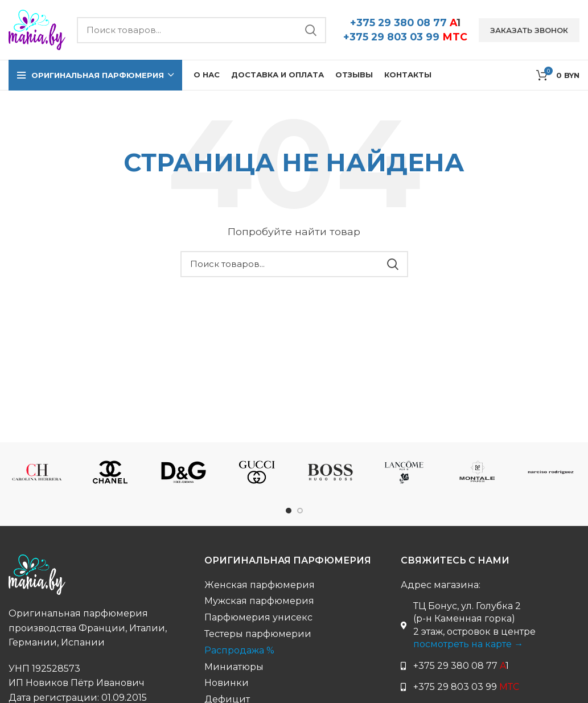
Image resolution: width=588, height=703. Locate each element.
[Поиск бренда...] (202, 30)
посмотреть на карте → (468, 644)
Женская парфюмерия (260, 585)
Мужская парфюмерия (259, 601)
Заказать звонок (529, 30)
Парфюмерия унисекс (258, 617)
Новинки (227, 683)
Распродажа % (239, 650)
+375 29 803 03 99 (405, 37)
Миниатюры (234, 667)
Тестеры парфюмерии (258, 634)
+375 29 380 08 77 (405, 22)
